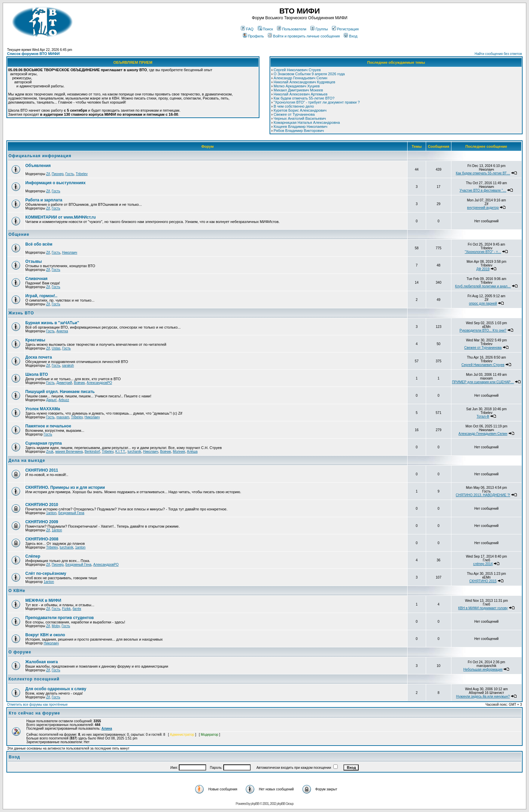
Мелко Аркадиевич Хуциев (297, 86)
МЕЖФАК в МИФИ (43, 600)
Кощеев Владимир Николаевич (300, 127)
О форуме (20, 652)
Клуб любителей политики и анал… (483, 286)
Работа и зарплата (44, 200)
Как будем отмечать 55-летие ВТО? (304, 98)
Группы (319, 29)
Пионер (58, 174)
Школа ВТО (37, 374)
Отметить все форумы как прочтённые (37, 705)
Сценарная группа (44, 443)
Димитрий (64, 383)
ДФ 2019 (483, 269)
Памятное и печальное (48, 426)
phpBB (255, 804)
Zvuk (50, 452)
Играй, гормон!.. (41, 296)
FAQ (247, 29)
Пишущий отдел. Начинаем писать (60, 392)
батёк (77, 609)
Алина (107, 729)
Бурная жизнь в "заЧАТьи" (52, 323)
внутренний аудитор (483, 208)
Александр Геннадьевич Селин (300, 78)
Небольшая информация (483, 669)
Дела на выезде (27, 460)
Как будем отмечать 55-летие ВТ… (483, 173)
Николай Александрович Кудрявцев (304, 82)
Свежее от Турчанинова (294, 114)
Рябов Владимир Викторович (299, 131)
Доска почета (39, 357)
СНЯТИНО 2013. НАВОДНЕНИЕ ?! (483, 495)
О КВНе (17, 591)
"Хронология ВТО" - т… (483, 252)
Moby (56, 626)
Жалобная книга (41, 662)
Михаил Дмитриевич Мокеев (298, 90)
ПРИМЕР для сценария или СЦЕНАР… (483, 382)
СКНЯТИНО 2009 (42, 522)
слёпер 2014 (483, 564)
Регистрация (345, 29)
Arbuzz (64, 400)
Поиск (265, 29)
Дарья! (51, 400)
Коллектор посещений (34, 679)
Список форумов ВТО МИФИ (33, 54)
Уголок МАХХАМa (43, 409)
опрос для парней (483, 303)
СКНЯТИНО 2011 (42, 470)
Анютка (62, 331)
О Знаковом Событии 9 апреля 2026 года (309, 74)
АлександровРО (99, 383)
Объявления (38, 166)
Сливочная (36, 279)
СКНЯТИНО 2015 (483, 581)
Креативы (35, 340)
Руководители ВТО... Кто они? (483, 330)
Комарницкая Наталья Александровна (307, 122)
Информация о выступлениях (55, 183)
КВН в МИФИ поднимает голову (483, 608)
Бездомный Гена (71, 513)
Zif (48, 174)
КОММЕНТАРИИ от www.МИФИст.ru (61, 217)
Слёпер (33, 556)
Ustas (56, 348)
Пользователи (292, 29)
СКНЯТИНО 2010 (42, 505)
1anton (51, 513)
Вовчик (79, 383)
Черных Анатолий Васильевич (300, 118)
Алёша (192, 452)
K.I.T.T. (121, 452)
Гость (70, 174)
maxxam (63, 417)
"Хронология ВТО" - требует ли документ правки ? (317, 102)
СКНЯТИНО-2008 (42, 539)
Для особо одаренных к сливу (56, 689)
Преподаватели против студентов (60, 618)
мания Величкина (69, 452)
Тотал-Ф (483, 416)
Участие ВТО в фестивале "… (483, 190)
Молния (179, 452)
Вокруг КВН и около (45, 635)
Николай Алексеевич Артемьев (300, 94)
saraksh (68, 366)
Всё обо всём (39, 244)
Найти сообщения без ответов (498, 54)
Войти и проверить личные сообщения (304, 36)
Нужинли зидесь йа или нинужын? (483, 696)
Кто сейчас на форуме (34, 713)
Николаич (70, 253)
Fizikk (66, 609)
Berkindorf (92, 452)
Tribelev (82, 174)
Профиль (254, 36)
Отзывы (34, 261)
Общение (19, 234)
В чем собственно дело (294, 106)
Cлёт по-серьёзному (46, 573)
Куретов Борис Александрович (300, 110)
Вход (351, 36)
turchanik (134, 452)
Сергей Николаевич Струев (297, 70)
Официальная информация (40, 156)
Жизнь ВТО (21, 313)
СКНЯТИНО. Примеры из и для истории (65, 487)
